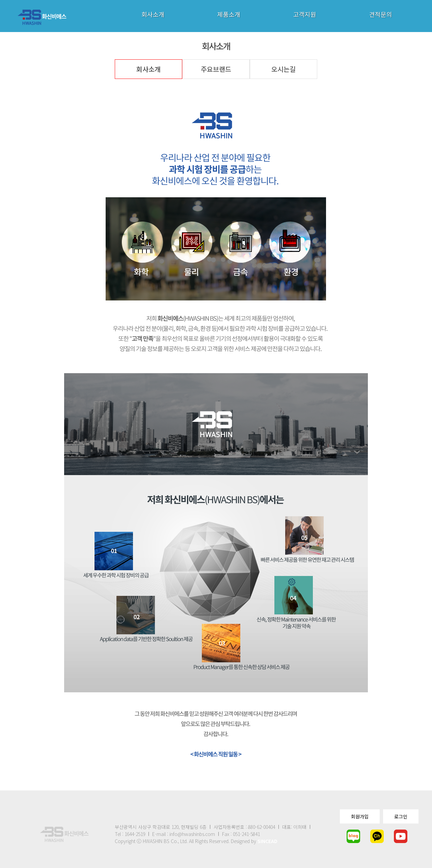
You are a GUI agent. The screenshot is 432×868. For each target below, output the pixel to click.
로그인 (401, 816)
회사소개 (153, 14)
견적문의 (381, 14)
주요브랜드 (216, 69)
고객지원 (305, 14)
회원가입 (360, 816)
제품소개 (229, 14)
